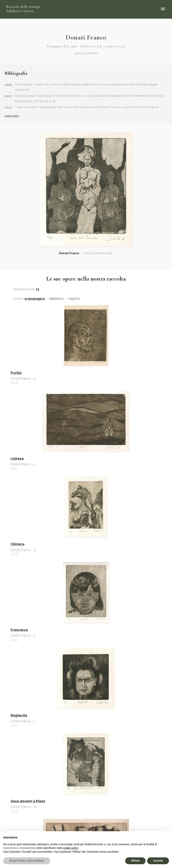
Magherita (19, 715)
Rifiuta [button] (136, 861)
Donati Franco (69, 253)
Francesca (19, 630)
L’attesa (17, 459)
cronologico (35, 299)
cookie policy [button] (70, 848)
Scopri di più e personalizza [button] (27, 861)
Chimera (18, 544)
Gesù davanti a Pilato (28, 801)
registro (74, 299)
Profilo (16, 373)
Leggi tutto (12, 116)
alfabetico (57, 299)
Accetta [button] (158, 861)
